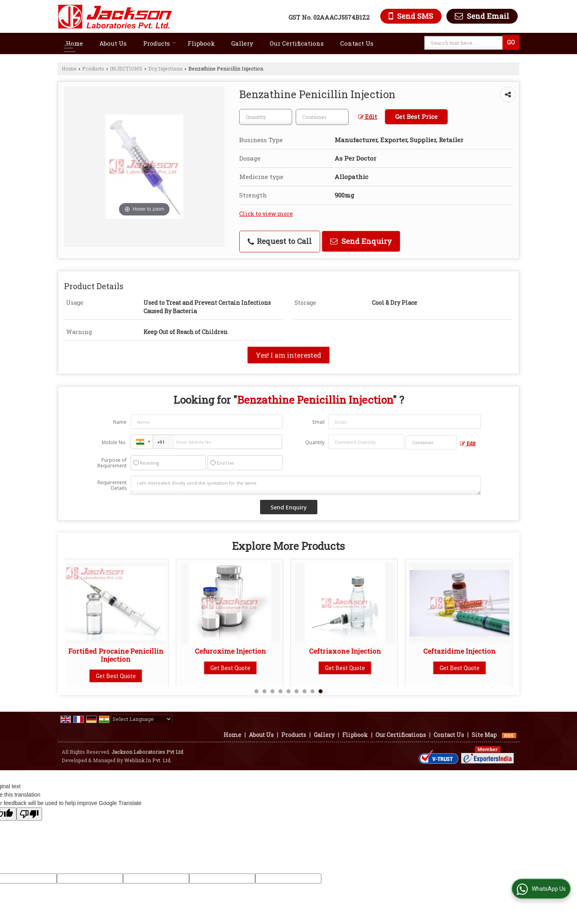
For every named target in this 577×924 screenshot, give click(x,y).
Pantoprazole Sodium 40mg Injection (234, 655)
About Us (113, 43)
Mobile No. (114, 442)
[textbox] (464, 43)
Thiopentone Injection (463, 651)
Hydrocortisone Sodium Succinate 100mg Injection (119, 655)
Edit (368, 117)
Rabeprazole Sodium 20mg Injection (349, 655)
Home (74, 43)
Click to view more (266, 214)
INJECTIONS (126, 68)
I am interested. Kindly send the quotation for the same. (306, 485)
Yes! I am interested (288, 355)
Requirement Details (112, 485)
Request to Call (280, 241)
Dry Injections (165, 68)
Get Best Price (416, 117)
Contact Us (357, 43)
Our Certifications (297, 43)
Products (159, 43)
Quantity (315, 442)
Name (120, 422)
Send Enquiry (361, 241)
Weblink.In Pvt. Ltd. (148, 760)
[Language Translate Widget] (141, 719)
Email (319, 422)
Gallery (242, 43)
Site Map (484, 735)
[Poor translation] (29, 814)
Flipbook (201, 43)
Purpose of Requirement (112, 463)
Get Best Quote (119, 676)
